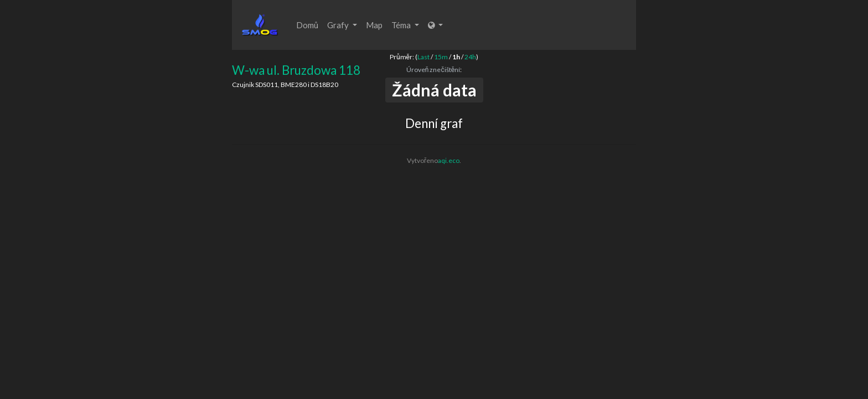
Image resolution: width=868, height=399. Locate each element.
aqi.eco (449, 160)
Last (423, 57)
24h (470, 57)
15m (441, 57)
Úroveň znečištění (433, 70)
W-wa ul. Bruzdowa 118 (296, 70)
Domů (307, 25)
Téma (405, 25)
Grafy (342, 25)
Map (374, 25)
